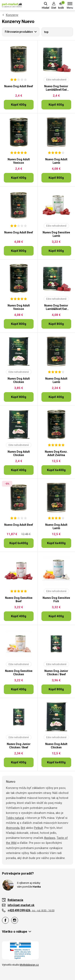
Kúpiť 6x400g (56, 470)
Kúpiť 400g (19, 105)
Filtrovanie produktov (19, 32)
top (46, 32)
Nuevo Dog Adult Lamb (56, 161)
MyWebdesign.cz (29, 965)
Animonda (13, 828)
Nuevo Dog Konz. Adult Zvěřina (56, 453)
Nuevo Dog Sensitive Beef (19, 600)
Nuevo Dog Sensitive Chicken (19, 673)
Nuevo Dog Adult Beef (19, 86)
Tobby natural (15, 818)
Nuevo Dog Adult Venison (19, 161)
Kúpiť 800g (56, 178)
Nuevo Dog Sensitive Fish (56, 600)
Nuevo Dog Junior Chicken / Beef (56, 673)
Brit (23, 828)
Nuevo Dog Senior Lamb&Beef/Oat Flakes (56, 88)
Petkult (38, 828)
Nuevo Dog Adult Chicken (19, 380)
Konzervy (12, 15)
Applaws (50, 838)
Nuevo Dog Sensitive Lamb (56, 234)
